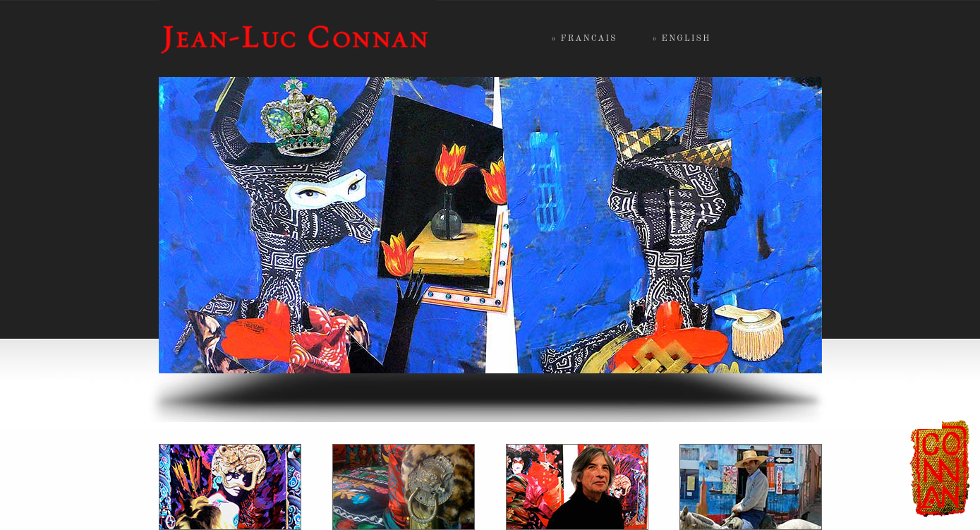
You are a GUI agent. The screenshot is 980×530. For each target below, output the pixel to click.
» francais (585, 39)
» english (682, 39)
